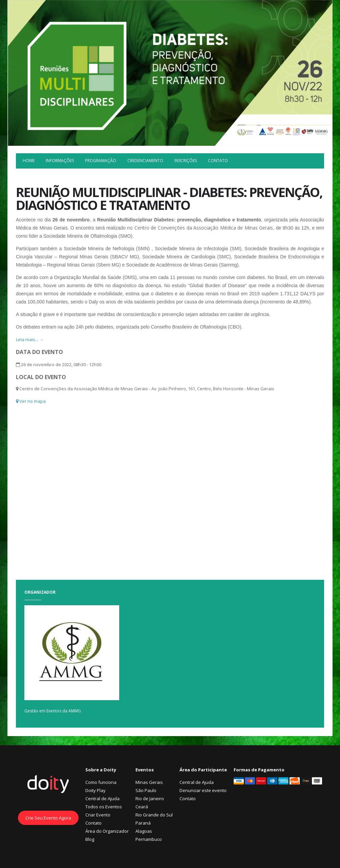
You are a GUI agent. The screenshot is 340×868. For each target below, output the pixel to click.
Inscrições (186, 161)
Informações (60, 161)
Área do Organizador (107, 831)
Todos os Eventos (104, 807)
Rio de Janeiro (150, 798)
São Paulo (146, 790)
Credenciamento (145, 161)
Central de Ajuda (102, 798)
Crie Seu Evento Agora (48, 818)
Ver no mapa (31, 401)
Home (29, 161)
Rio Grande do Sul (154, 815)
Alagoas (144, 831)
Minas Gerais (149, 782)
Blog (90, 839)
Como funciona (101, 782)
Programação (101, 161)
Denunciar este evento (203, 790)
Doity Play (95, 790)
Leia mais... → (30, 339)
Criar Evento (98, 815)
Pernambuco (149, 839)
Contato (218, 161)
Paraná (143, 823)
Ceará (142, 807)
